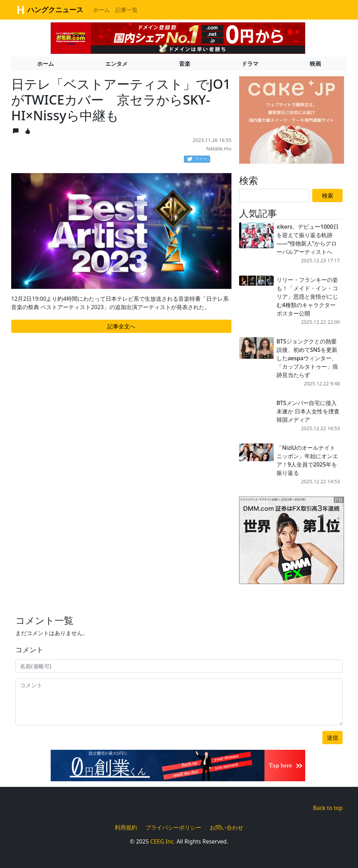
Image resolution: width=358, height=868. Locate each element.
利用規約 (126, 827)
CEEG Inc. (163, 841)
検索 (328, 195)
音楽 (185, 64)
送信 (332, 738)
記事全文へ (121, 326)
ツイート (199, 159)
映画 (315, 64)
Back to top (328, 808)
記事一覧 (127, 10)
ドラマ (250, 64)
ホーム (101, 10)
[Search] (274, 195)
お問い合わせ (227, 827)
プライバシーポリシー (173, 827)
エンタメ (116, 64)
